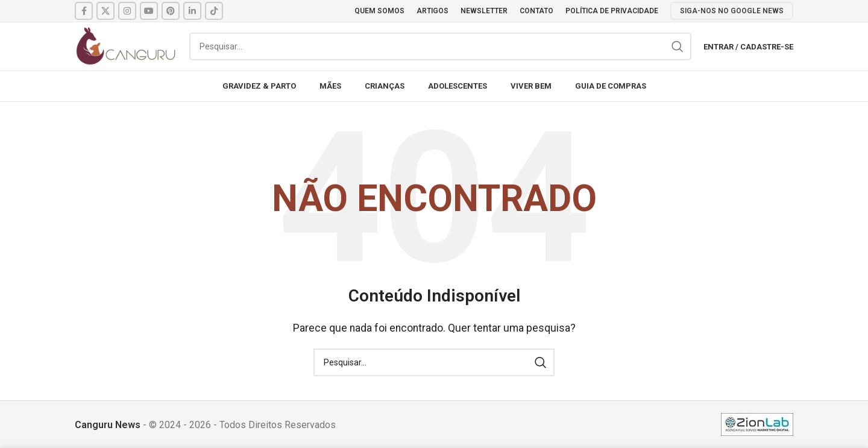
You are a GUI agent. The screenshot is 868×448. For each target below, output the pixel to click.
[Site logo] (126, 46)
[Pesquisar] (440, 46)
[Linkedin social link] (192, 11)
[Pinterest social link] (171, 11)
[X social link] (105, 11)
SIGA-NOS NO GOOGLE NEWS (732, 11)
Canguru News (108, 425)
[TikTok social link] (214, 11)
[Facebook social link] (84, 11)
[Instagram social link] (127, 11)
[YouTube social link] (149, 11)
